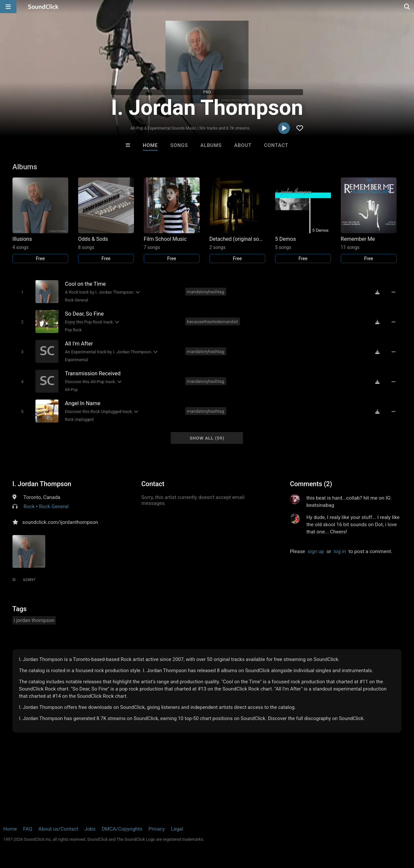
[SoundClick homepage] (43, 7)
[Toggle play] (22, 292)
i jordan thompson (34, 620)
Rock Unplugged (79, 420)
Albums (211, 145)
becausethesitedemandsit (213, 321)
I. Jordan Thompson (42, 484)
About (243, 145)
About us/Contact (58, 829)
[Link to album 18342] (172, 220)
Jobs (90, 829)
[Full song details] (393, 292)
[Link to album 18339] (369, 220)
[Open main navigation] (8, 7)
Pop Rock (73, 330)
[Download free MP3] (377, 292)
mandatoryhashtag (206, 292)
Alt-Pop (71, 390)
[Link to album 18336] (237, 220)
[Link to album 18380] (40, 220)
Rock (29, 506)
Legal (177, 829)
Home (150, 145)
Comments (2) (311, 484)
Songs (179, 145)
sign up (316, 551)
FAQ (28, 829)
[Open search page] (407, 7)
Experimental (76, 360)
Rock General (76, 300)
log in (340, 551)
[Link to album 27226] (106, 220)
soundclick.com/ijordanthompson (60, 522)
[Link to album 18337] (303, 220)
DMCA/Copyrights (122, 829)
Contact (276, 145)
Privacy (157, 829)
